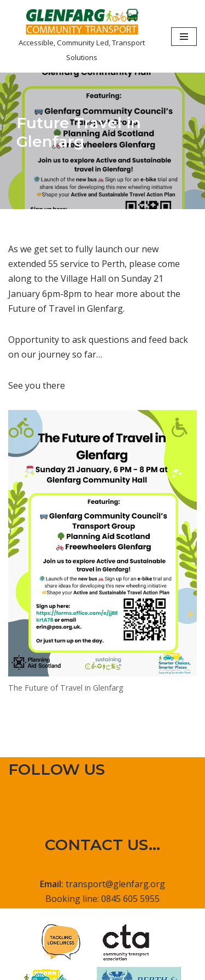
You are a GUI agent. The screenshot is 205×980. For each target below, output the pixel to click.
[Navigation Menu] (184, 37)
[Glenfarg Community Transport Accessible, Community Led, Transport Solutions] (81, 36)
